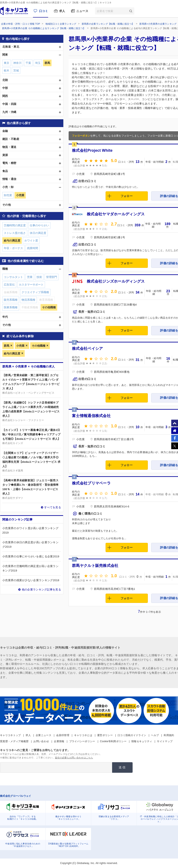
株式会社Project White (92, 150)
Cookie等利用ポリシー (113, 741)
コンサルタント (13, 277)
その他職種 (39, 346)
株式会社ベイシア (87, 349)
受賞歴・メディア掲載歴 (14, 741)
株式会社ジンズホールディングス (116, 281)
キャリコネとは (83, 735)
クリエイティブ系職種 (35, 292)
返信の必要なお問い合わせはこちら (74, 758)
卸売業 (8, 195)
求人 (62, 11)
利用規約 (169, 735)
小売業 (20, 346)
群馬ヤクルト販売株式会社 (95, 566)
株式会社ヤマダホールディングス (116, 214)
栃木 (7, 70)
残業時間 (33, 248)
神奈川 (17, 63)
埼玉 (38, 63)
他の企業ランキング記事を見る (41, 590)
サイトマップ (165, 741)
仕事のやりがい (39, 225)
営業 (30, 277)
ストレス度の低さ (15, 233)
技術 (39, 277)
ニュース (82, 11)
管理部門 (52, 277)
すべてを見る (53, 507)
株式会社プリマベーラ (91, 483)
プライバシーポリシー (82, 741)
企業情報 (59, 741)
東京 (7, 63)
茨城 (16, 70)
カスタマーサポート (31, 285)
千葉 (28, 63)
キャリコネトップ (10, 735)
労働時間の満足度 (15, 225)
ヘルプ (155, 735)
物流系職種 (28, 300)
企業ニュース (43, 735)
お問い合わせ (41, 741)
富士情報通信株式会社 (91, 416)
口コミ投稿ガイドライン (132, 735)
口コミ (44, 11)
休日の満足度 (38, 233)
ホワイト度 (31, 241)
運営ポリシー (105, 735)
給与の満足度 (12, 354)
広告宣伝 (9, 285)
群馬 (7, 346)
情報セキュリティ (142, 741)
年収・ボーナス (13, 248)
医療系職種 (11, 307)
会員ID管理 (63, 735)
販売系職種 (11, 300)
